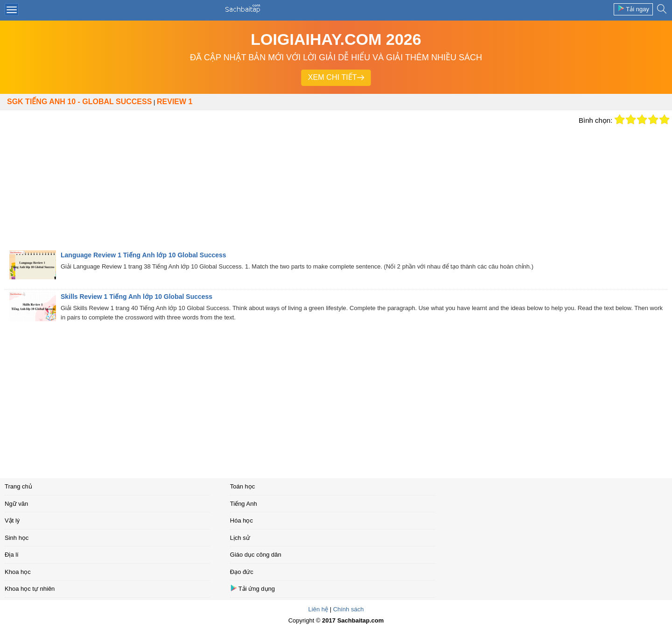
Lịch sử (240, 538)
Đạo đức (242, 572)
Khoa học (18, 572)
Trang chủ (18, 486)
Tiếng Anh (244, 504)
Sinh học (17, 538)
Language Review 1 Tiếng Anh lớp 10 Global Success (143, 255)
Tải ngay (633, 9)
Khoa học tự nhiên (30, 589)
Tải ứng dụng (252, 588)
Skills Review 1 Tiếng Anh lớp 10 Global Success (136, 297)
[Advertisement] (287, 180)
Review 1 (175, 102)
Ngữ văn (16, 504)
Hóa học (241, 520)
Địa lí (12, 555)
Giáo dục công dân (256, 555)
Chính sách (349, 609)
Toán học (243, 486)
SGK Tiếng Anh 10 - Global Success (79, 102)
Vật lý (12, 520)
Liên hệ (318, 609)
